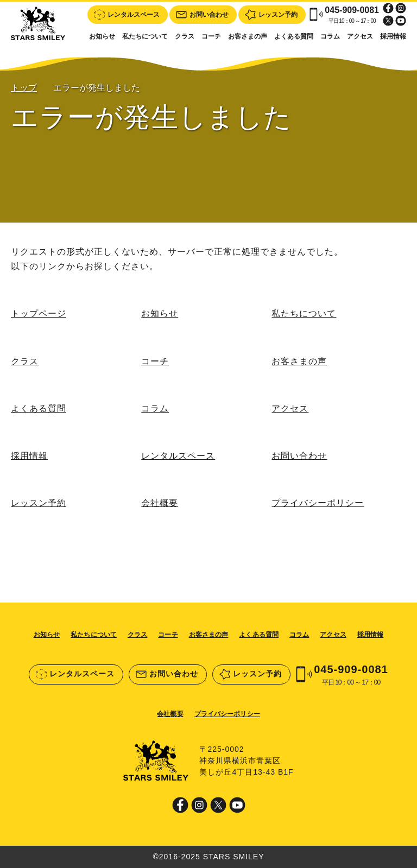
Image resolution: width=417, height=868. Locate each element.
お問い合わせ (299, 456)
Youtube (401, 21)
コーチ (211, 36)
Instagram (401, 8)
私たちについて (145, 36)
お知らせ (102, 36)
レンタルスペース (178, 456)
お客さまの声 (248, 36)
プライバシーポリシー (318, 503)
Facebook (388, 8)
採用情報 (393, 36)
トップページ (39, 313)
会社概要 (160, 503)
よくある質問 (294, 36)
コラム (330, 36)
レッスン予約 (39, 503)
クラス (185, 36)
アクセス (360, 36)
